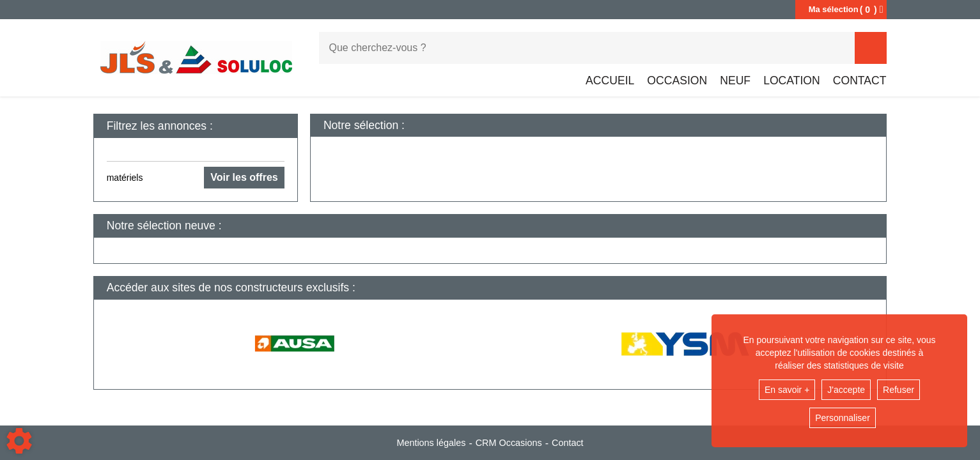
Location (792, 80)
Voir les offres (244, 177)
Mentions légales (431, 443)
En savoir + (787, 390)
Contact (860, 80)
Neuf (735, 80)
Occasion (677, 80)
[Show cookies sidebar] (19, 441)
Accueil (610, 80)
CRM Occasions (509, 443)
